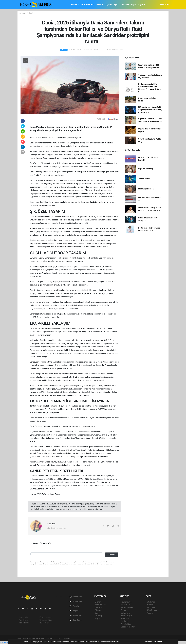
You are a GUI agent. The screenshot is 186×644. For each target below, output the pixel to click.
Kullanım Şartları (46, 617)
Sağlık (133, 5)
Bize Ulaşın (76, 620)
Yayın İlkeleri (24, 620)
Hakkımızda (23, 617)
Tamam (158, 642)
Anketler (150, 605)
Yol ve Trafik (126, 605)
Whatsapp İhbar (46, 620)
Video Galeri (76, 601)
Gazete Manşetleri (128, 627)
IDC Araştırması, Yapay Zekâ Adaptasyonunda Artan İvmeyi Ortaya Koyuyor (150, 110)
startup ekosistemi (7, 643)
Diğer (141, 5)
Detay (149, 642)
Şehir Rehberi (126, 624)
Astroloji (150, 613)
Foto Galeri (76, 597)
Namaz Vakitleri (127, 607)
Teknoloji (124, 5)
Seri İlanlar (125, 621)
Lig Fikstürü (125, 613)
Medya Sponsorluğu (146, 189)
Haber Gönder (45, 623)
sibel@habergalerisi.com (57, 528)
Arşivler (74, 611)
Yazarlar (75, 606)
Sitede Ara (151, 602)
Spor (116, 5)
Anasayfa (23, 13)
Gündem (100, 5)
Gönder (112, 555)
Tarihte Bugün (126, 616)
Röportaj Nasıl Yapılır (147, 169)
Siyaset (109, 5)
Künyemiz (75, 615)
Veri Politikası (24, 623)
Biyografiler (151, 607)
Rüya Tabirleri (152, 610)
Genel (31, 13)
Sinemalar (125, 619)
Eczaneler (125, 610)
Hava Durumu (126, 602)
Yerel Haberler (87, 5)
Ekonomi (75, 5)
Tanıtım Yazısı (144, 179)
